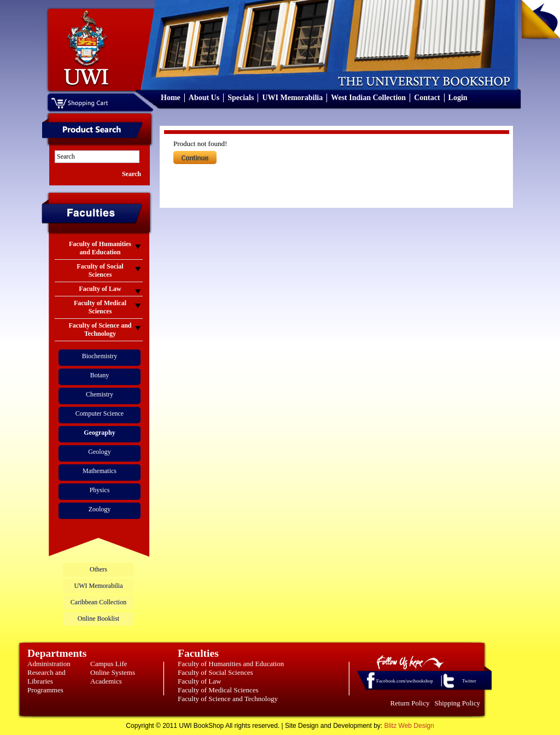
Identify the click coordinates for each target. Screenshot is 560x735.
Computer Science (100, 413)
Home (171, 98)
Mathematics (100, 471)
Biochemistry (100, 356)
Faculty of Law (199, 681)
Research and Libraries (46, 677)
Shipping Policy (457, 703)
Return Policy (410, 703)
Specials (241, 98)
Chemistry (100, 394)
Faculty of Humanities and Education (231, 664)
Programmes (45, 690)
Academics (106, 681)
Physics (100, 490)
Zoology (100, 509)
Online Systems (113, 672)
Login (458, 98)
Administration (49, 664)
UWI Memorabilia (292, 98)
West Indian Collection (368, 98)
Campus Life (109, 664)
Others (98, 569)
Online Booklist (98, 619)
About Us (204, 98)
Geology (99, 452)
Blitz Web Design (409, 726)
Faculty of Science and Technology (228, 699)
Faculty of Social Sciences (215, 672)
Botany (100, 375)
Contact (427, 98)
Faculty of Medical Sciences (218, 690)
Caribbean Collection (98, 602)
